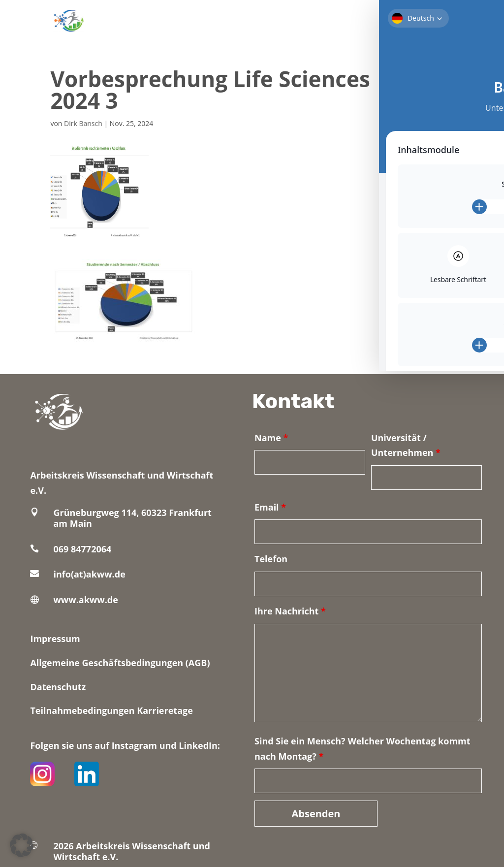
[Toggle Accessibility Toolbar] (481, 23)
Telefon (271, 559)
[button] (22, 845)
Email (270, 507)
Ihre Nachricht (290, 611)
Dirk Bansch (83, 123)
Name (271, 438)
